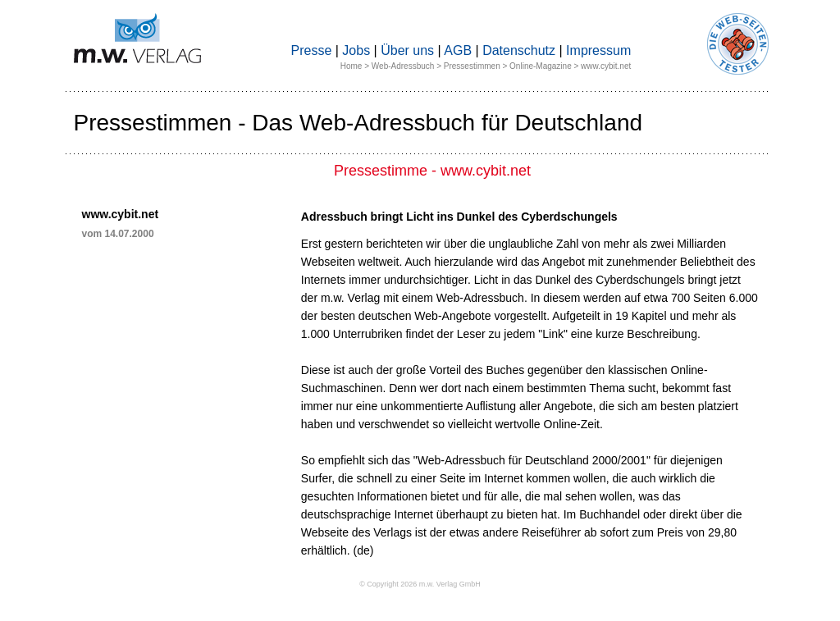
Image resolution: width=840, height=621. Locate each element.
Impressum (598, 50)
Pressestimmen (472, 66)
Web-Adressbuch (403, 66)
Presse (312, 50)
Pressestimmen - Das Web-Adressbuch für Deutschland (358, 123)
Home (352, 66)
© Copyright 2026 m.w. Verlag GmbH (420, 584)
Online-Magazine (541, 66)
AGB (458, 50)
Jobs (356, 50)
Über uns (407, 50)
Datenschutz (519, 50)
